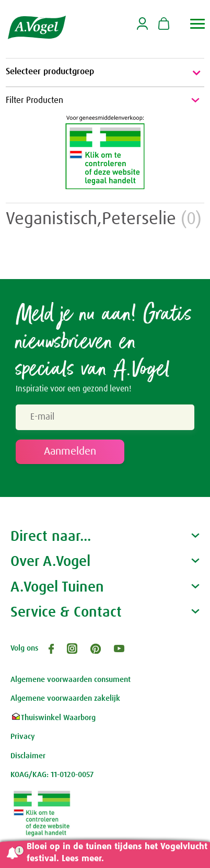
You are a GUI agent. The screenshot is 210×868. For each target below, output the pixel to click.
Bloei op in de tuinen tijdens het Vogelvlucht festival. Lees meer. (117, 853)
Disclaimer (28, 756)
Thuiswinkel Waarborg (53, 718)
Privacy (23, 737)
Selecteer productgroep (105, 73)
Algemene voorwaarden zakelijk (65, 698)
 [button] (198, 24)
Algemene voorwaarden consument (71, 680)
